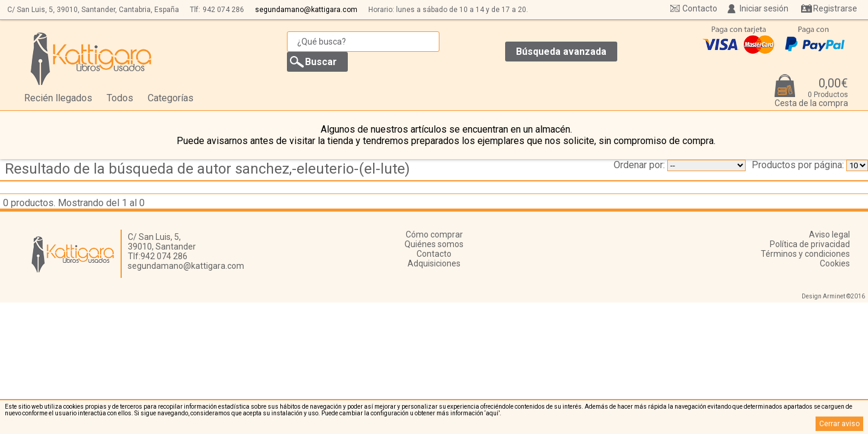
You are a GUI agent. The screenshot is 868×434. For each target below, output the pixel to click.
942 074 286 (223, 10)
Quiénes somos (434, 244)
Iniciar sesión (764, 8)
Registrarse (835, 8)
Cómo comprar (434, 234)
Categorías (171, 98)
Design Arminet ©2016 (833, 296)
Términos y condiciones (805, 254)
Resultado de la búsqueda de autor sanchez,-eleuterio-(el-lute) (207, 169)
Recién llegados (58, 98)
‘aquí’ (492, 413)
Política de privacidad (810, 244)
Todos (120, 98)
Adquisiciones (434, 263)
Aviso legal (829, 234)
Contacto (700, 8)
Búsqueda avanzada (561, 52)
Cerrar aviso (839, 424)
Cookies (835, 263)
